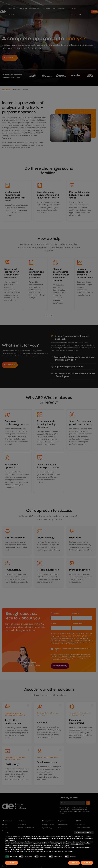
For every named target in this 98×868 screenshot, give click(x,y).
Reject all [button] (74, 863)
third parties (38, 842)
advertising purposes (77, 844)
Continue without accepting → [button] (84, 832)
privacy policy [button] (65, 836)
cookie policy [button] (11, 840)
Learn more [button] (12, 863)
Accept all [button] (87, 863)
